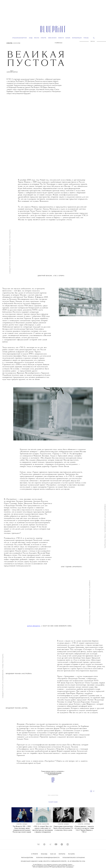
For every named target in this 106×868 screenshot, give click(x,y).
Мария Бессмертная (12, 72)
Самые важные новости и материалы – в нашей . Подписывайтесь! (53, 773)
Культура (10, 43)
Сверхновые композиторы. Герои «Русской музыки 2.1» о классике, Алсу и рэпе (63, 828)
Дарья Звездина (34, 626)
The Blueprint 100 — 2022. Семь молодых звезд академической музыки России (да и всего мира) (22, 829)
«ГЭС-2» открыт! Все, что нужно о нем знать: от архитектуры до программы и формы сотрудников (43, 829)
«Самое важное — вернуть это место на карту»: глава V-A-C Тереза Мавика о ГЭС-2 (84, 829)
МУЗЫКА (25, 824)
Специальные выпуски (20, 38)
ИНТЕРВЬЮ (87, 824)
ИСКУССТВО (17, 43)
